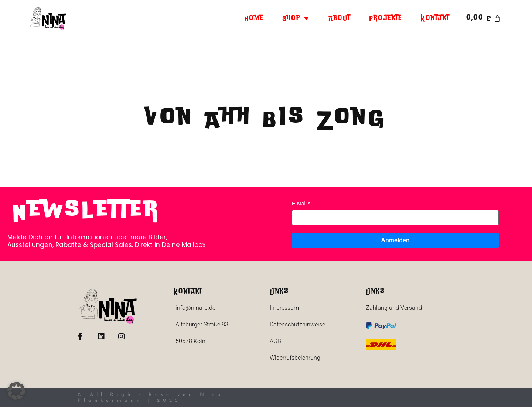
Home (254, 18)
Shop (296, 18)
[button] (16, 391)
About (340, 18)
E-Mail (299, 203)
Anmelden (395, 240)
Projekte (386, 18)
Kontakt (435, 18)
